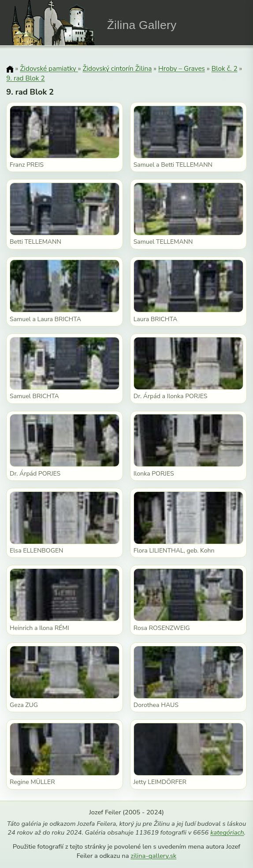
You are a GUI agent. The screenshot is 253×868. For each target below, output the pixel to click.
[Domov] (10, 69)
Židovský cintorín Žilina (117, 68)
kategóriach (227, 832)
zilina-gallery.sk (153, 856)
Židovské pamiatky (49, 68)
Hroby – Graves (182, 68)
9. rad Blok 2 (25, 78)
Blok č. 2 (225, 68)
